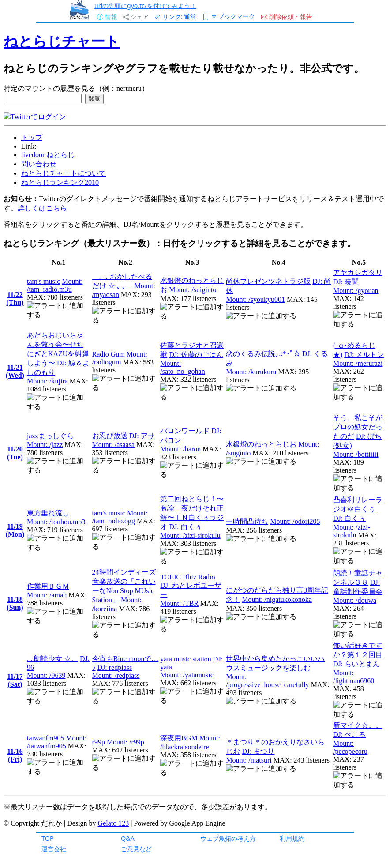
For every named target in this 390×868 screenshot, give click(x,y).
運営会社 (54, 849)
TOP (48, 838)
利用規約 (292, 838)
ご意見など (136, 849)
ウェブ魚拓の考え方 (228, 838)
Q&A (128, 838)
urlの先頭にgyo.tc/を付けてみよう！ (145, 6)
